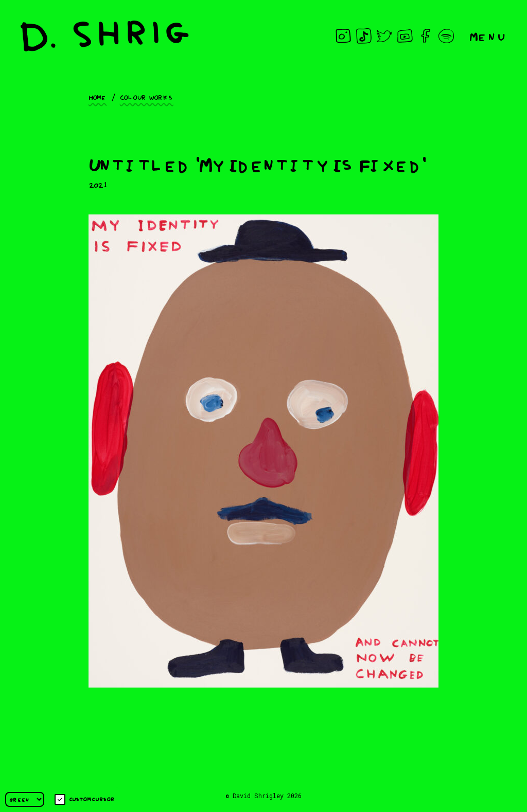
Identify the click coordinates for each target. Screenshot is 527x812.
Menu (488, 36)
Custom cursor (85, 799)
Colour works (147, 97)
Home (98, 97)
